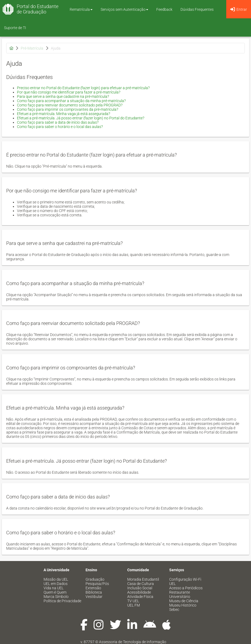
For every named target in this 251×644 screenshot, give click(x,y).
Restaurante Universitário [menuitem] (180, 594)
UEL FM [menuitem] (134, 605)
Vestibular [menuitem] (94, 597)
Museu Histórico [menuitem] (183, 605)
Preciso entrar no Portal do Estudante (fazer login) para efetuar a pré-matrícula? (83, 88)
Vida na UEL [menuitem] (54, 588)
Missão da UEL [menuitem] (56, 579)
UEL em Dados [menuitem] (56, 584)
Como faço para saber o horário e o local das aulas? (60, 127)
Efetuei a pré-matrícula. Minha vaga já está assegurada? (63, 114)
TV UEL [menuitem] (133, 601)
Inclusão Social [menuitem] (140, 588)
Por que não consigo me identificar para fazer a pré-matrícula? (69, 92)
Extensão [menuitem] (93, 588)
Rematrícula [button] (81, 9)
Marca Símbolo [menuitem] (56, 597)
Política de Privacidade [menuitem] (62, 601)
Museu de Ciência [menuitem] (184, 601)
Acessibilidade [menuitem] (139, 592)
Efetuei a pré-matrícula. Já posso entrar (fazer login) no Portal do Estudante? (81, 118)
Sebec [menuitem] (174, 610)
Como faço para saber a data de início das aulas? (58, 122)
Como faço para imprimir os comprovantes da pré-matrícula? (68, 109)
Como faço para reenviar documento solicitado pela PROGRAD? (70, 105)
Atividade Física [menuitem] (140, 597)
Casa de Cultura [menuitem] (141, 584)
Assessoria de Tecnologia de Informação (133, 642)
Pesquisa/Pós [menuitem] (97, 584)
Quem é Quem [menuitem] (55, 592)
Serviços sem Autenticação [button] (124, 9)
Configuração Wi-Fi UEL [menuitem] (185, 581)
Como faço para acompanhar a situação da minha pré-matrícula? (71, 101)
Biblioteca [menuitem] (94, 592)
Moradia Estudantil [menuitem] (143, 579)
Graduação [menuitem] (95, 579)
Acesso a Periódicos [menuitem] (186, 588)
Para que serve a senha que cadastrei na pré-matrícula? (63, 96)
